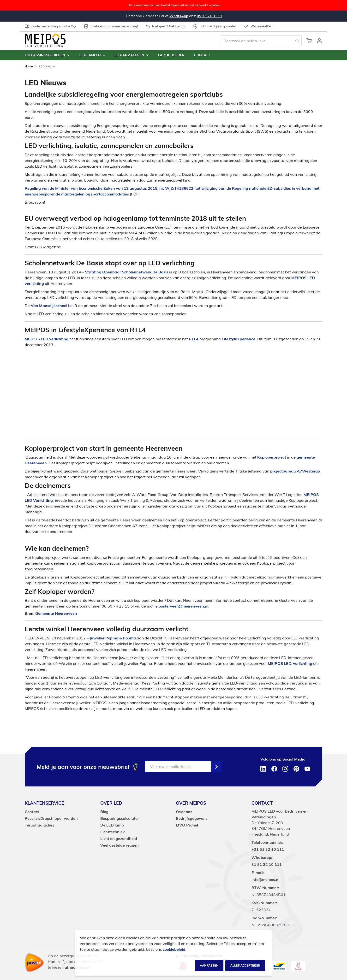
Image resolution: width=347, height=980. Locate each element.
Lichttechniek (113, 832)
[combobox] (261, 41)
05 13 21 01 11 (209, 16)
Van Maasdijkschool (49, 306)
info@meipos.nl (265, 880)
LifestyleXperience (239, 339)
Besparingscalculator (120, 818)
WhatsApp (179, 16)
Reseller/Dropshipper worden (51, 818)
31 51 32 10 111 (267, 864)
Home (29, 66)
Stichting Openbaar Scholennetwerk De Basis (127, 272)
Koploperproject (272, 457)
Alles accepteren (245, 965)
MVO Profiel (187, 825)
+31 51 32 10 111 (268, 849)
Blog (104, 812)
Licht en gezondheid (119, 838)
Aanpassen (209, 965)
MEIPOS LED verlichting (47, 339)
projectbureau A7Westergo (295, 471)
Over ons (184, 812)
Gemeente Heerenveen (56, 613)
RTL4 (194, 339)
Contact (32, 812)
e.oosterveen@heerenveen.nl (182, 606)
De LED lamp (112, 825)
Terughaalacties (39, 825)
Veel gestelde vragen (120, 845)
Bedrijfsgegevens (192, 818)
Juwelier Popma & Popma (113, 638)
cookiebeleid (174, 949)
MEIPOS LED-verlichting (290, 663)
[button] (319, 41)
